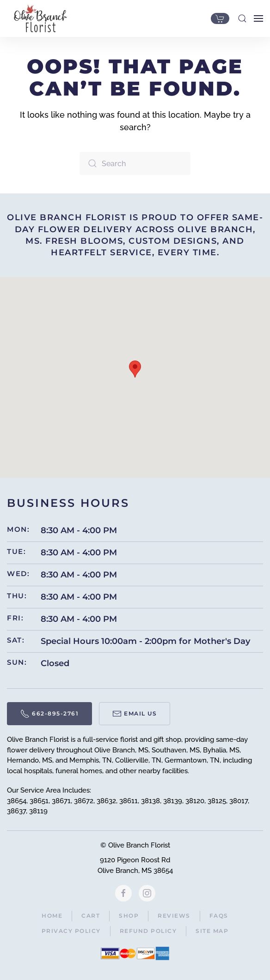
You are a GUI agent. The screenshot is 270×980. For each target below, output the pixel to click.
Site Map (212, 931)
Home (52, 916)
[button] (242, 18)
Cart (91, 916)
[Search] (135, 163)
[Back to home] (38, 18)
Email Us (135, 714)
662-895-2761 (49, 714)
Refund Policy (148, 931)
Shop (129, 916)
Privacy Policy (71, 931)
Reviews (174, 916)
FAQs (219, 916)
